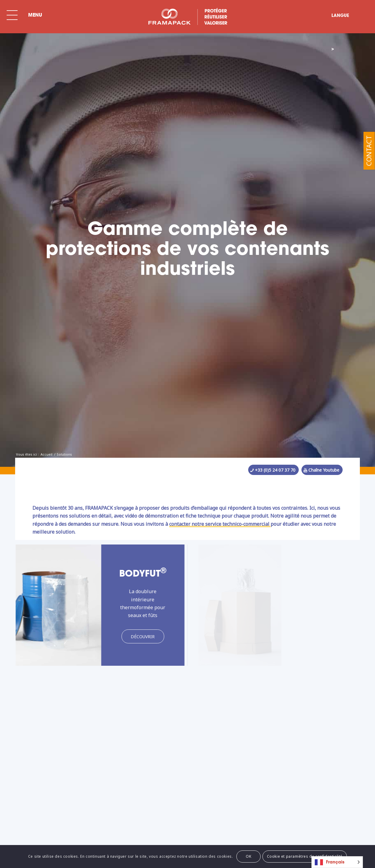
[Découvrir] (138, 637)
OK (248, 856)
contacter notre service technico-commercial (220, 524)
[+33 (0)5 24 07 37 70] (273, 470)
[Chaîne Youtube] (322, 470)
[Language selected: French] (337, 862)
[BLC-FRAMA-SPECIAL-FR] (188, 17)
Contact (369, 151)
